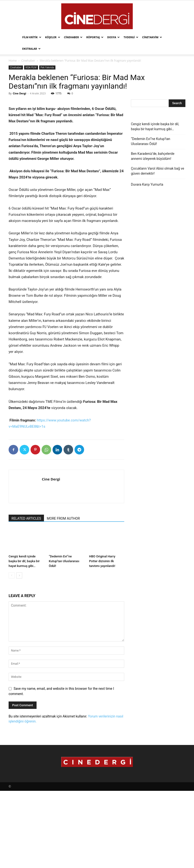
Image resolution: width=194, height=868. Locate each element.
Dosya (113, 37)
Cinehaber (73, 37)
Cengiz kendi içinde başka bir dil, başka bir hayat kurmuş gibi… (24, 638)
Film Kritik (32, 37)
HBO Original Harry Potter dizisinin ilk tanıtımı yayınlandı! (102, 638)
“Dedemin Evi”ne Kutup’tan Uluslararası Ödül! (64, 638)
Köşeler (53, 37)
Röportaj (95, 37)
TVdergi (131, 37)
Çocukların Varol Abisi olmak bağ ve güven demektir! (158, 171)
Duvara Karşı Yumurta (147, 184)
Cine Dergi (19, 93)
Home (13, 61)
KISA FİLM (31, 67)
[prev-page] (12, 653)
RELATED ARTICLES (26, 596)
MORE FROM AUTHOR (63, 596)
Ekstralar (31, 49)
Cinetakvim (152, 37)
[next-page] (19, 653)
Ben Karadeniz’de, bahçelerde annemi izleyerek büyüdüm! (153, 156)
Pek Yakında (47, 67)
